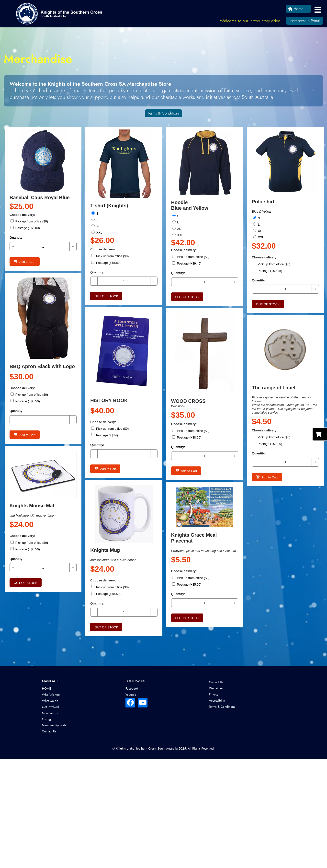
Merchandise (51, 713)
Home (296, 9)
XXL (97, 232)
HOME (47, 689)
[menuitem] (80, 689)
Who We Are (51, 695)
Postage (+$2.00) (268, 433)
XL (96, 226)
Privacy (214, 694)
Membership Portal (305, 21)
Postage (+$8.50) (25, 393)
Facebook (132, 689)
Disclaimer (216, 688)
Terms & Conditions (163, 113)
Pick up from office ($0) (29, 221)
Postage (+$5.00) (25, 228)
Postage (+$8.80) (106, 263)
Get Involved (51, 707)
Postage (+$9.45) (187, 263)
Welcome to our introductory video (250, 21)
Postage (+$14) (105, 422)
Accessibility (217, 700)
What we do (50, 701)
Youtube (131, 695)
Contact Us (49, 731)
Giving (47, 719)
